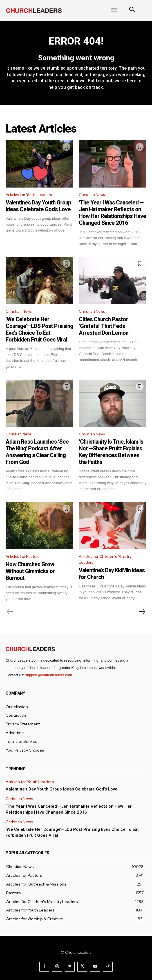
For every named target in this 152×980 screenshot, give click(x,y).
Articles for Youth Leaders (29, 195)
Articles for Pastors (23, 557)
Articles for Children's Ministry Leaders (105, 560)
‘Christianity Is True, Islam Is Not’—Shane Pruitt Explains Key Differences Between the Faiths (111, 452)
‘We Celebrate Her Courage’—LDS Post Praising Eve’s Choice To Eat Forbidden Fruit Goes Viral (39, 329)
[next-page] (142, 612)
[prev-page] (10, 612)
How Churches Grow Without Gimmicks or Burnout (30, 571)
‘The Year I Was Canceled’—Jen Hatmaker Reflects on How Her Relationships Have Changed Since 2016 (112, 213)
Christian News (92, 195)
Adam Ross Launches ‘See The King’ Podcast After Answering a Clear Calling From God (37, 452)
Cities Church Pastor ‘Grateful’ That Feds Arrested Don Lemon (104, 326)
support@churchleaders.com (48, 675)
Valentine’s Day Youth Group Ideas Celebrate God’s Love (38, 206)
